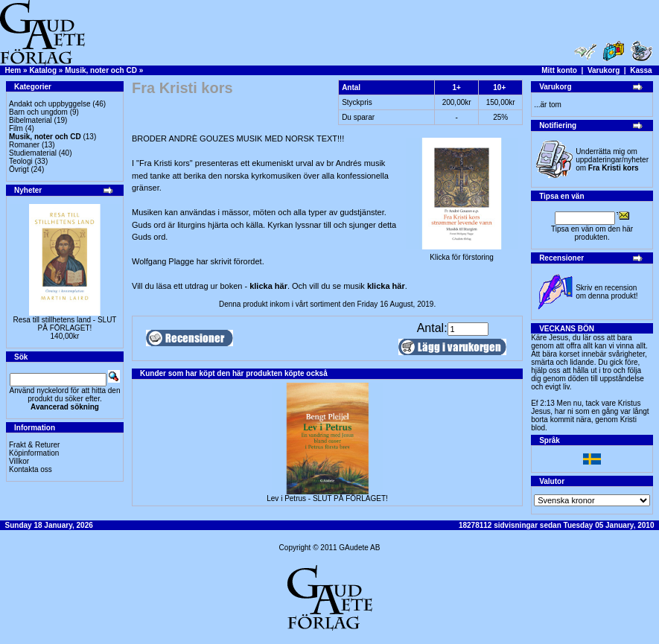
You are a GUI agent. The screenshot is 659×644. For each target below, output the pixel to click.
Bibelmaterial (31, 120)
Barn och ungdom (38, 112)
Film (16, 128)
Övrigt (19, 169)
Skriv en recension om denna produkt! (607, 292)
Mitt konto (559, 70)
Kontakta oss (31, 469)
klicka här (268, 286)
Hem (13, 70)
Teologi (21, 161)
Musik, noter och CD (101, 70)
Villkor (19, 461)
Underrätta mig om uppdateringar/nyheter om (612, 160)
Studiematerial (33, 153)
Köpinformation (34, 453)
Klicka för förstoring (462, 254)
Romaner (24, 145)
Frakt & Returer (34, 445)
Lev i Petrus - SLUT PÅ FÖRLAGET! (327, 498)
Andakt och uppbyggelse (50, 104)
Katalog (43, 70)
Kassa (641, 70)
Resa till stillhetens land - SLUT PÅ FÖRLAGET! (65, 324)
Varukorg (604, 70)
